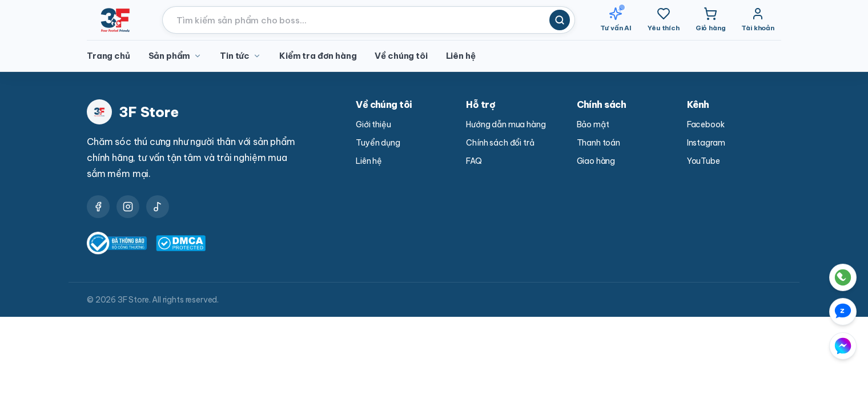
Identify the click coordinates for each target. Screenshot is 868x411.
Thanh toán (598, 143)
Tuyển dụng (378, 143)
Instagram (706, 143)
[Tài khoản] (758, 20)
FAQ (474, 161)
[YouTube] (158, 207)
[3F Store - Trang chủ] (115, 20)
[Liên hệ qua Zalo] (814, 312)
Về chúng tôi (401, 56)
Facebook (706, 124)
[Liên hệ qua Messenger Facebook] (796, 346)
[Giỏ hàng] (711, 20)
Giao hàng (596, 161)
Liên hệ (461, 56)
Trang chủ (108, 56)
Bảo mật (593, 124)
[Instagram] (128, 207)
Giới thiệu (373, 124)
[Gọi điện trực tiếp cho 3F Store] (792, 277)
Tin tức (240, 56)
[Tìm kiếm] (560, 20)
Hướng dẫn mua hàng (506, 124)
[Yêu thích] (664, 20)
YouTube (704, 161)
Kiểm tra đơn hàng (318, 56)
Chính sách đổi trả (500, 143)
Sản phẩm (175, 56)
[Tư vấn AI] (616, 20)
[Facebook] (98, 207)
